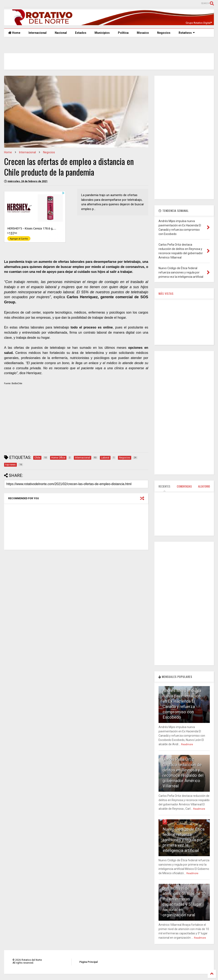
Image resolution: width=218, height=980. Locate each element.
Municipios (102, 33)
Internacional (38, 33)
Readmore (187, 744)
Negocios (164, 33)
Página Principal (88, 962)
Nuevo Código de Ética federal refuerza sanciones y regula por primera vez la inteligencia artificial (184, 840)
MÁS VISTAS (166, 293)
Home (14, 33)
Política (123, 33)
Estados (81, 33)
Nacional (61, 33)
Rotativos (187, 33)
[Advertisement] (76, 421)
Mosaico (143, 33)
